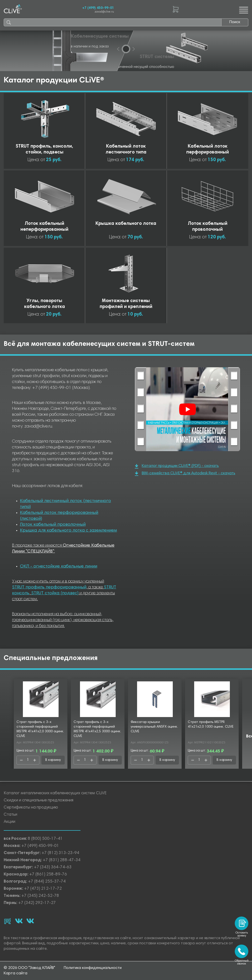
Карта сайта (16, 973)
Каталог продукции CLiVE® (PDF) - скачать (177, 466)
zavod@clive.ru (104, 12)
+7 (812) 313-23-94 (60, 853)
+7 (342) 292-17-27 (37, 903)
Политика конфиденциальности (93, 968)
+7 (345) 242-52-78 (40, 896)
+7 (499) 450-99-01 (98, 8)
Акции (9, 822)
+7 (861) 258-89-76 (48, 875)
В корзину (53, 760)
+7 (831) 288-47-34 (62, 860)
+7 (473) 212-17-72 (43, 889)
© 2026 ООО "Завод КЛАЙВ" (29, 968)
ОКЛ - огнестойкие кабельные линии (59, 567)
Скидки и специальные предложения (39, 801)
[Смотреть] (188, 409)
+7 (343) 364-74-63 (53, 867)
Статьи (10, 815)
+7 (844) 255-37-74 (47, 882)
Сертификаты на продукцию (31, 808)
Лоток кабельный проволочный (53, 525)
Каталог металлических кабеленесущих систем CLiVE (55, 793)
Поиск (235, 22)
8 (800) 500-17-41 (45, 839)
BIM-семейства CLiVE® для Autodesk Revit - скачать (185, 474)
